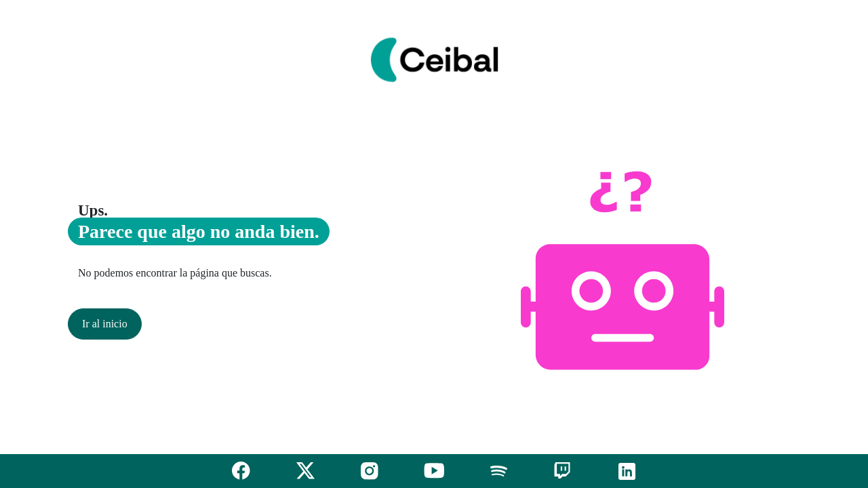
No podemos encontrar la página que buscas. (175, 273)
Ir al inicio (105, 324)
